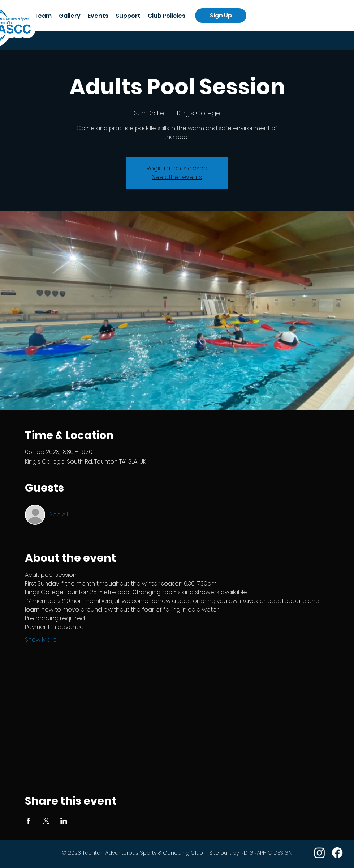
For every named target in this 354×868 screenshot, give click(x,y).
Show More (41, 640)
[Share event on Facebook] (28, 821)
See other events (177, 177)
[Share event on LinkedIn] (64, 821)
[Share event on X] (46, 821)
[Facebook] (337, 853)
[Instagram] (320, 853)
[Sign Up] (221, 16)
